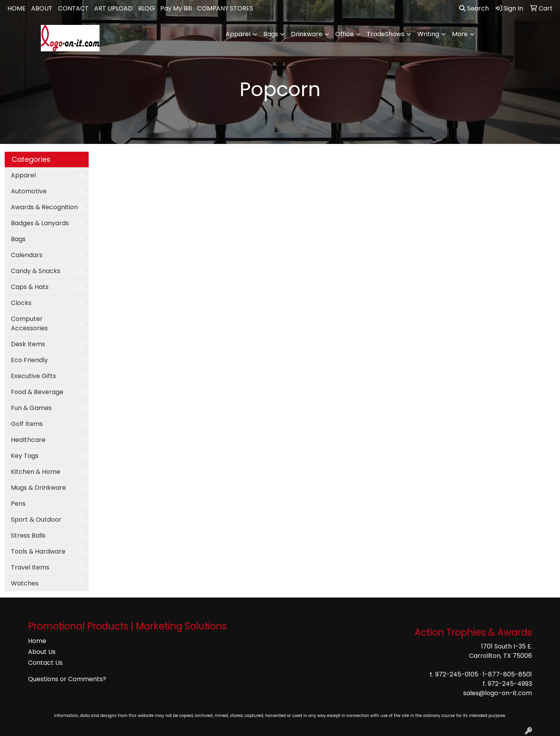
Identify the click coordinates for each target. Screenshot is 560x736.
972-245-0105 (457, 674)
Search (474, 8)
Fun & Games (31, 408)
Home (37, 641)
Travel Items (30, 567)
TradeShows (386, 34)
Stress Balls (28, 535)
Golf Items (27, 424)
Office (345, 34)
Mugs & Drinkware (38, 488)
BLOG (146, 8)
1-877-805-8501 (507, 674)
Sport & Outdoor (36, 520)
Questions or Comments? (67, 679)
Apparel (238, 34)
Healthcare (28, 440)
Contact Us (45, 663)
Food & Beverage (37, 392)
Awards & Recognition (44, 207)
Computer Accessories (29, 323)
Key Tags (25, 456)
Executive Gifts (33, 376)
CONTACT (73, 8)
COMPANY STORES (225, 8)
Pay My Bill (176, 8)
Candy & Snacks (36, 271)
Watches (25, 583)
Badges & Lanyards (40, 223)
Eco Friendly (29, 360)
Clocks (21, 303)
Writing (428, 34)
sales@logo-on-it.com (498, 693)
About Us (42, 652)
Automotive (29, 191)
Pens (18, 504)
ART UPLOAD (113, 8)
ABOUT (42, 8)
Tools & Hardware (38, 551)
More (460, 34)
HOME (17, 8)
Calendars (27, 255)
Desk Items (28, 344)
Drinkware (307, 34)
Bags (271, 34)
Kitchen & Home (36, 472)
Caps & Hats (30, 287)
